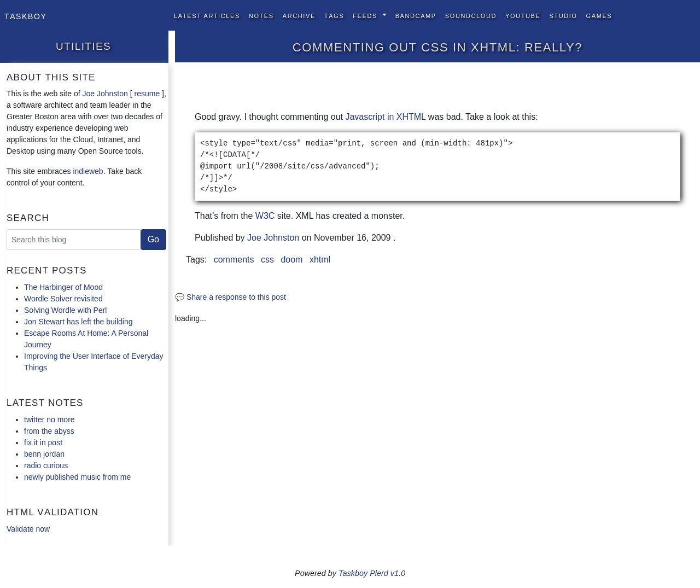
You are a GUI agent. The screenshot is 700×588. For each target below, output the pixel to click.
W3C (265, 216)
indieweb (88, 171)
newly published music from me (77, 477)
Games (599, 15)
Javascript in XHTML (385, 117)
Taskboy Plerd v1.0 (372, 573)
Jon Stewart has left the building (78, 322)
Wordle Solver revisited (63, 299)
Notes (261, 15)
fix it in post (43, 443)
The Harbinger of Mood (63, 287)
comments (234, 260)
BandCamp (416, 15)
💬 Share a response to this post (231, 297)
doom (291, 260)
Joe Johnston (105, 94)
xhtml (320, 260)
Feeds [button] (366, 15)
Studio (563, 15)
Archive (299, 15)
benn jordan (44, 454)
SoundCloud (471, 15)
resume (147, 94)
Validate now (28, 529)
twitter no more (49, 420)
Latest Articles (207, 15)
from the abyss (49, 431)
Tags (334, 15)
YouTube (523, 15)
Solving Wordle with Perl (65, 310)
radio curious (46, 465)
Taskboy (25, 15)
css (267, 260)
